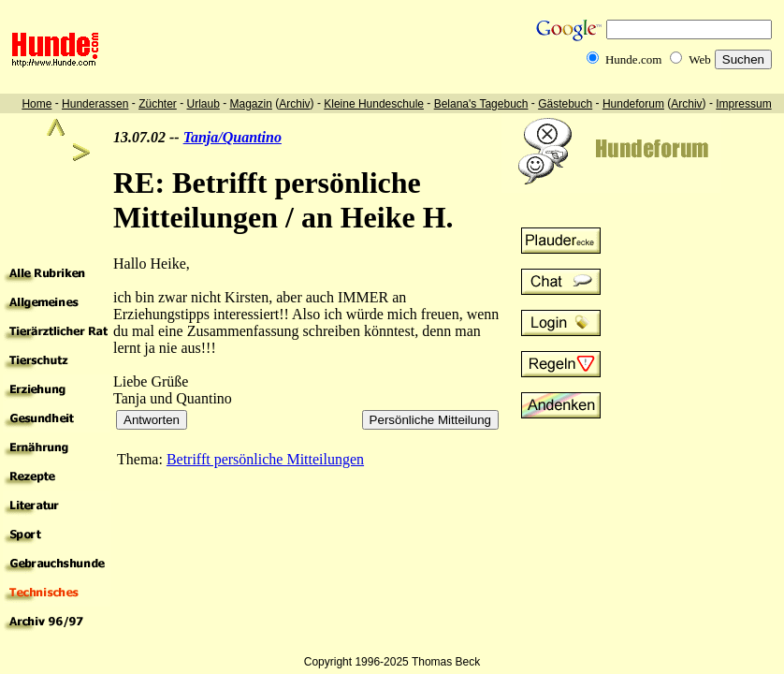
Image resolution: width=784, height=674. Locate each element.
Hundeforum (633, 104)
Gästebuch (565, 104)
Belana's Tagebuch (481, 104)
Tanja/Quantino (232, 137)
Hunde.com (633, 59)
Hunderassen (95, 104)
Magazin (251, 104)
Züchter (158, 104)
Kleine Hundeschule (374, 104)
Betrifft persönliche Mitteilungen (265, 459)
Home (36, 104)
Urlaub (203, 104)
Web (700, 59)
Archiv (294, 104)
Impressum (743, 104)
